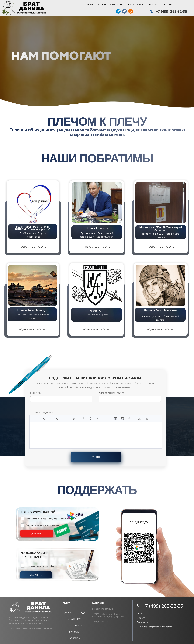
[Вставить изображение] (122, 419)
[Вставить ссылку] (129, 419)
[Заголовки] (37, 419)
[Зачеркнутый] (57, 419)
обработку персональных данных (59, 519)
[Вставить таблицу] (116, 419)
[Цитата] (74, 419)
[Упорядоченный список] (92, 419)
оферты (53, 566)
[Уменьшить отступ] (105, 419)
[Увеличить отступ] (98, 419)
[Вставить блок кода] (146, 419)
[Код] (140, 419)
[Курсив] (50, 419)
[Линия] (68, 419)
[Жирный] (44, 419)
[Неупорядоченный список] (85, 419)
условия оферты (51, 525)
